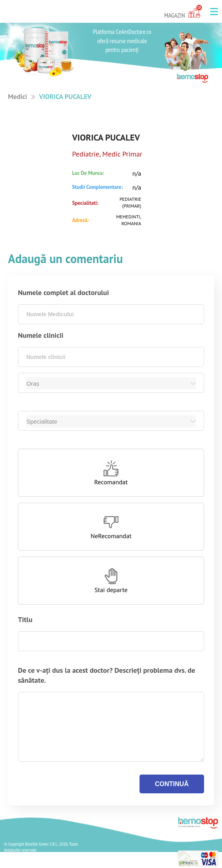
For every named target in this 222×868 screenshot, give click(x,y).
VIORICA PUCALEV (65, 97)
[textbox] (111, 314)
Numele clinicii (41, 335)
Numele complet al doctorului (63, 292)
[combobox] (111, 314)
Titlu (25, 619)
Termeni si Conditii (27, 864)
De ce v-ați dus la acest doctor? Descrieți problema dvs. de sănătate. (107, 675)
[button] (214, 12)
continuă (172, 784)
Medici (18, 97)
